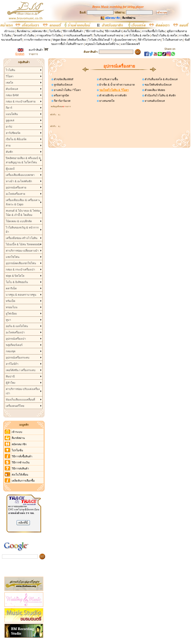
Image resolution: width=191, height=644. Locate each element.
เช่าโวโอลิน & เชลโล (138, 35)
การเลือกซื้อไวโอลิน (153, 31)
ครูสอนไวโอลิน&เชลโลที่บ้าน (102, 44)
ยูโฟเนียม (11, 314)
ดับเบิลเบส (12, 89)
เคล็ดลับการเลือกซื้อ (23, 481)
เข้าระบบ (9, 31)
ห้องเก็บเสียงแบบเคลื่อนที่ (20, 400)
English (20, 54)
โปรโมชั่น (55, 31)
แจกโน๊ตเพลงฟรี (130, 44)
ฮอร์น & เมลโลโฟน (17, 326)
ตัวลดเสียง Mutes (154, 90)
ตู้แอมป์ (10, 169)
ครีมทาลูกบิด (61, 95)
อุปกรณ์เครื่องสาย (16, 188)
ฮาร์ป (9, 127)
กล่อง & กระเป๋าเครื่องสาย (21, 102)
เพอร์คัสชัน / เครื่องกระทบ (21, 370)
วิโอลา (10, 76)
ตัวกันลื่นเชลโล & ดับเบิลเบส (161, 79)
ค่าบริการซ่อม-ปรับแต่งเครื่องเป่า (23, 391)
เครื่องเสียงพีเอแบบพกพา (20, 175)
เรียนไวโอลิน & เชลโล (164, 35)
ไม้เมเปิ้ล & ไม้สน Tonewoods (23, 244)
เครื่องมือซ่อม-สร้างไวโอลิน (22, 238)
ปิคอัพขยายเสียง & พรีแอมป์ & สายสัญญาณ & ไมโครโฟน (23, 160)
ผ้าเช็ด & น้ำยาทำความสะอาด (117, 85)
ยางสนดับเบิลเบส (154, 101)
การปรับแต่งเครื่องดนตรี (78, 35)
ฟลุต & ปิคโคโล (15, 276)
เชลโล (9, 83)
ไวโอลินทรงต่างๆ (173, 40)
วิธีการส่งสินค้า (113, 31)
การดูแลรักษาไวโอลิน (49, 35)
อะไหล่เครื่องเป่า (15, 332)
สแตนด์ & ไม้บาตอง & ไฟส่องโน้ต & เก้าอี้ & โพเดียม (23, 213)
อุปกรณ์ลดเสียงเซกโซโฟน (21, 263)
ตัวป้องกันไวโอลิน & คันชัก (160, 95)
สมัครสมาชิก (40, 31)
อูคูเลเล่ (10, 120)
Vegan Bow (59, 40)
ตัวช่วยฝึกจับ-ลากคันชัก (113, 95)
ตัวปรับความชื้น (108, 79)
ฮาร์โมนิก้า (12, 364)
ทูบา (8, 320)
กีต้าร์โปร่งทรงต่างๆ (149, 40)
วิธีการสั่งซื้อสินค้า (73, 31)
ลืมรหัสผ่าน (23, 31)
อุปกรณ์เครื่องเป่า (16, 339)
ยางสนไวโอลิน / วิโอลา (67, 90)
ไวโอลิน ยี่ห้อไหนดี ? (100, 40)
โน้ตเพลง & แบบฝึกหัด (19, 221)
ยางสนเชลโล (107, 101)
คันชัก (9, 152)
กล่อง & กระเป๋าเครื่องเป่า (20, 270)
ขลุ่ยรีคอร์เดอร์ (14, 345)
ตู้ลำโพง (11, 383)
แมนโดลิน (12, 114)
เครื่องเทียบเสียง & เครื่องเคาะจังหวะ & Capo (23, 202)
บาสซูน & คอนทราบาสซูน (21, 295)
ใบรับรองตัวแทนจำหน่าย (109, 35)
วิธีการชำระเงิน (94, 31)
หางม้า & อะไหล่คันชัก (19, 181)
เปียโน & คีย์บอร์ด (16, 139)
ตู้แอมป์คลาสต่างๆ (125, 40)
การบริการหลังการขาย (37, 40)
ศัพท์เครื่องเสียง (77, 40)
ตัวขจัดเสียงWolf (63, 79)
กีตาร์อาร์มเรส (62, 101)
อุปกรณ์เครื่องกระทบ (18, 358)
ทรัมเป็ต (11, 301)
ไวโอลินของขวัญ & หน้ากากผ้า (22, 230)
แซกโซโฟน (13, 257)
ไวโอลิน (10, 70)
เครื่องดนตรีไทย (15, 406)
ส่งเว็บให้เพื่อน (132, 31)
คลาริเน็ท (11, 288)
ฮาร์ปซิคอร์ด (13, 133)
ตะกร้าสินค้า (39, 50)
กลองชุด (11, 351)
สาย (8, 146)
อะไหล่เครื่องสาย (16, 194)
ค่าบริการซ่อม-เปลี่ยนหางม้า (22, 251)
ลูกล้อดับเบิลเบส (63, 85)
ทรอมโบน (12, 307)
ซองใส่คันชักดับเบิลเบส (158, 85)
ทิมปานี (10, 376)
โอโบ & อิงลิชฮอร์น (17, 282)
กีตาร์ (9, 108)
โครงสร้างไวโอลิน (24, 35)
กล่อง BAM (12, 95)
